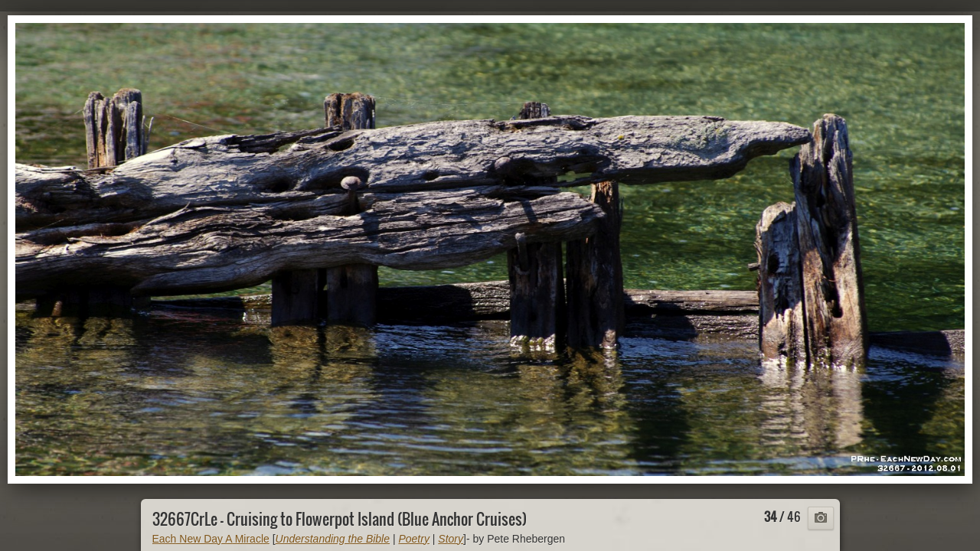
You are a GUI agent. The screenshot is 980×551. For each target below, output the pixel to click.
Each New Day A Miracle (211, 539)
